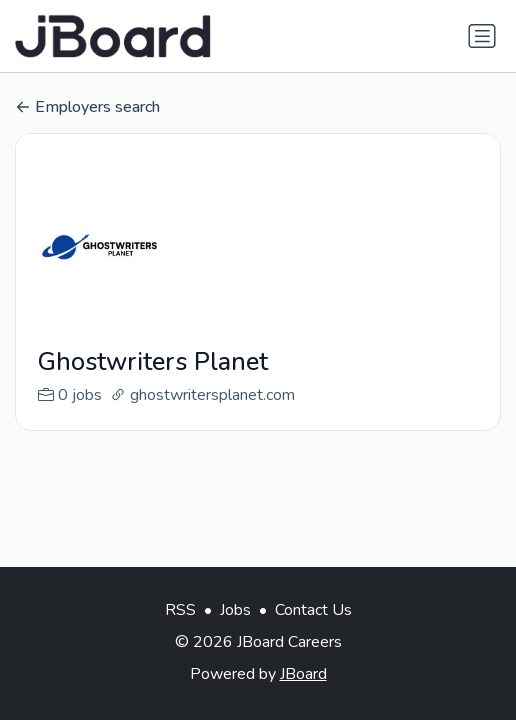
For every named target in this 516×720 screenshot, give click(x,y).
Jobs (235, 610)
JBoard (303, 674)
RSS (180, 610)
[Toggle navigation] (482, 36)
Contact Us (313, 610)
